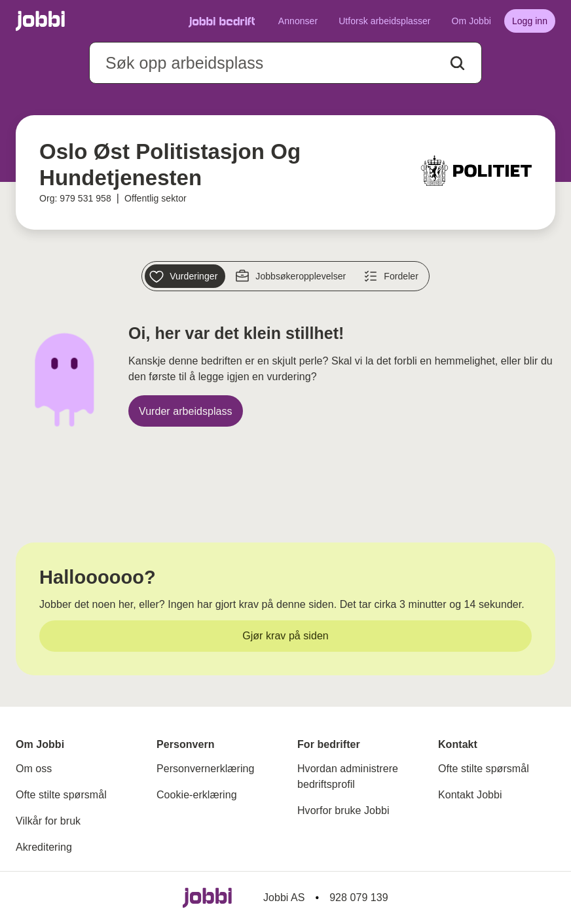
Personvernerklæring (205, 769)
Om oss (34, 769)
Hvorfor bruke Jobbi (343, 810)
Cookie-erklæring (197, 795)
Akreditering (44, 847)
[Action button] (457, 63)
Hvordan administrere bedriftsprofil (348, 776)
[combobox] (285, 63)
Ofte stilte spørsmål (61, 795)
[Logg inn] (530, 21)
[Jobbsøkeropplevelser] (292, 276)
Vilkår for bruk (48, 821)
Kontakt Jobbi (470, 795)
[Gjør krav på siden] (285, 636)
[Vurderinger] (185, 276)
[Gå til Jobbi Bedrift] (222, 21)
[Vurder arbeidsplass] (186, 411)
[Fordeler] (393, 276)
